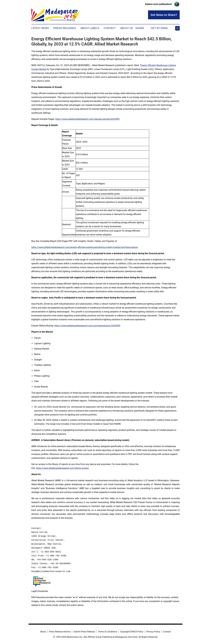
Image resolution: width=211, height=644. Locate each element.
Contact (110, 28)
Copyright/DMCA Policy (132, 632)
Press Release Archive (60, 632)
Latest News (40, 28)
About (43, 632)
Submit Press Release (84, 632)
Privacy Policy (153, 632)
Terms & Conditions (107, 632)
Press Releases (65, 28)
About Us (127, 28)
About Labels (90, 28)
